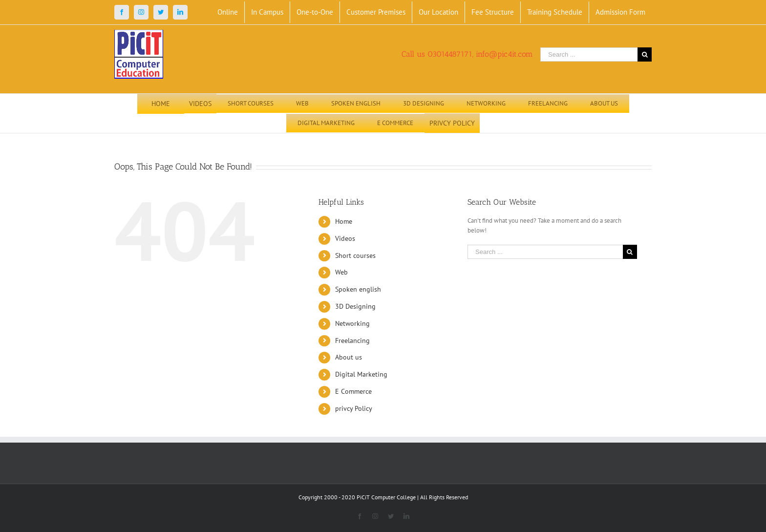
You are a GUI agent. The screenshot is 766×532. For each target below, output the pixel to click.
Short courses (355, 255)
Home (344, 221)
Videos (345, 238)
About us (349, 357)
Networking (352, 323)
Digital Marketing (361, 374)
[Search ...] (589, 54)
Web (341, 272)
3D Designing (355, 306)
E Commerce (353, 391)
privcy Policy (354, 408)
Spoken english (358, 289)
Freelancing (352, 340)
